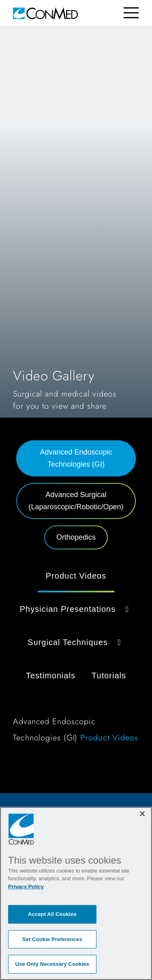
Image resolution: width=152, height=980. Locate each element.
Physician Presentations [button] (76, 609)
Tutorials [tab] (109, 675)
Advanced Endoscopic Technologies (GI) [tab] (76, 458)
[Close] (142, 814)
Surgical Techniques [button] (76, 642)
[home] (45, 13)
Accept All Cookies (52, 914)
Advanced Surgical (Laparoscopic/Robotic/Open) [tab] (76, 501)
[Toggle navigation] (131, 13)
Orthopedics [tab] (76, 537)
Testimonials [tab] (51, 675)
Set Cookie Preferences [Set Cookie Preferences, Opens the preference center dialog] (52, 939)
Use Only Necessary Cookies (52, 964)
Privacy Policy (26, 887)
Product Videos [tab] (76, 576)
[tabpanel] (76, 657)
